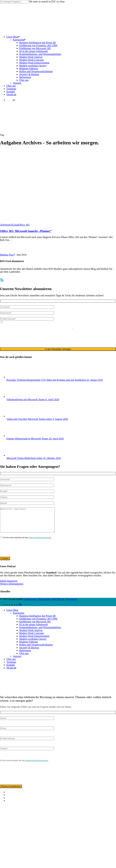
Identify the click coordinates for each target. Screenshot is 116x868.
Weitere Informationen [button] (12, 589)
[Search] (14, 2)
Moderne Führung (29, 647)
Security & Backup (29, 652)
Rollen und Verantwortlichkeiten (36, 649)
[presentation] (24, 338)
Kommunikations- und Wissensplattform (40, 632)
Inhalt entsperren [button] (9, 586)
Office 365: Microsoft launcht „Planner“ (26, 231)
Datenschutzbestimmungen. (40, 542)
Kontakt (11, 670)
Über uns (24, 658)
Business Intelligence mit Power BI (37, 621)
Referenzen (25, 655)
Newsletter (71, 604)
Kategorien (19, 618)
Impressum (30, 604)
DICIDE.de (58, 604)
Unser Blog (12, 615)
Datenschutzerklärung (101, 325)
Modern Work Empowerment (34, 641)
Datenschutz (44, 604)
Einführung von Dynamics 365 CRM (38, 624)
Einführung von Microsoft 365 (35, 626)
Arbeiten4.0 (6, 225)
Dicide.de (11, 673)
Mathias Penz (7, 255)
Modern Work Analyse (31, 635)
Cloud (15, 225)
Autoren (17, 661)
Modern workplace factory (33, 644)
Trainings (11, 667)
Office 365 (24, 225)
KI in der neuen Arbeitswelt (34, 629)
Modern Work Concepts (32, 638)
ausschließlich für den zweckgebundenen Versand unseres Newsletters (36, 328)
